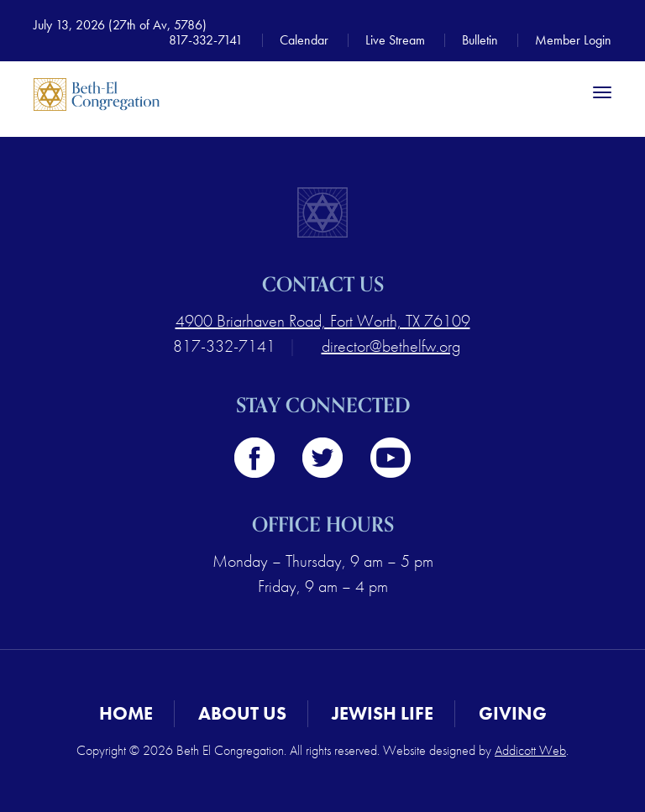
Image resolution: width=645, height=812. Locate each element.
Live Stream (395, 40)
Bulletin (480, 40)
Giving (513, 713)
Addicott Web (530, 750)
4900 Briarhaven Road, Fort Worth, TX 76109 (323, 321)
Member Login (573, 40)
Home (126, 713)
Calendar (304, 40)
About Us (242, 713)
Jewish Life (383, 713)
